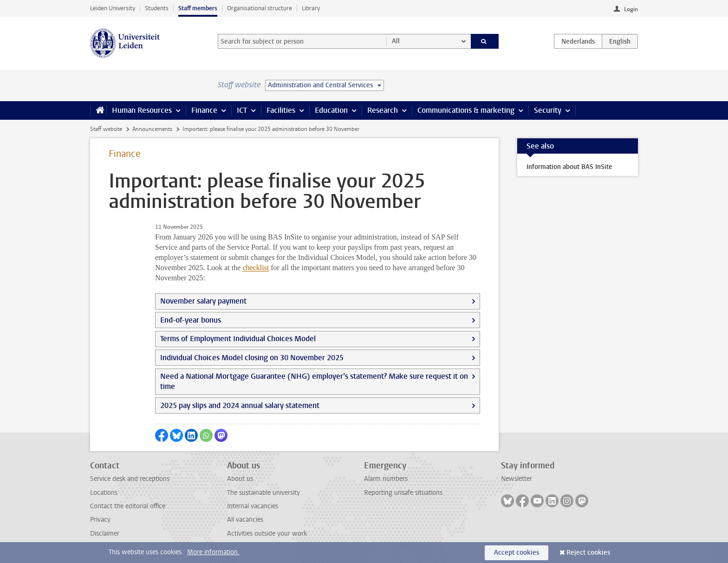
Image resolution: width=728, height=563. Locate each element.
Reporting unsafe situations (403, 493)
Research (383, 110)
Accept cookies (517, 553)
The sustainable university (263, 493)
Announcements (152, 129)
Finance (204, 110)
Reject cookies (588, 553)
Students (157, 8)
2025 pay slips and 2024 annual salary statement (240, 405)
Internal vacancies (253, 506)
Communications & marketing (466, 110)
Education (331, 110)
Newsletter (517, 479)
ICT (242, 110)
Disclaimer (105, 534)
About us (240, 479)
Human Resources (142, 110)
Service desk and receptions (130, 479)
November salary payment (203, 301)
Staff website (106, 129)
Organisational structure (260, 8)
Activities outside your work (267, 534)
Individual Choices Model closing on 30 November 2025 (252, 358)
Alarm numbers (386, 479)
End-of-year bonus (191, 320)
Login (631, 9)
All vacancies (245, 520)
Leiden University (113, 8)
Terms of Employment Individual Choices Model (238, 339)
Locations (104, 493)
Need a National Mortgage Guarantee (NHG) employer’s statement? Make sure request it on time (314, 381)
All (396, 41)
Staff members (198, 8)
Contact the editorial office (128, 506)
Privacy (100, 520)
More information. (213, 552)
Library (311, 8)
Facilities (281, 110)
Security (548, 110)
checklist (256, 268)
